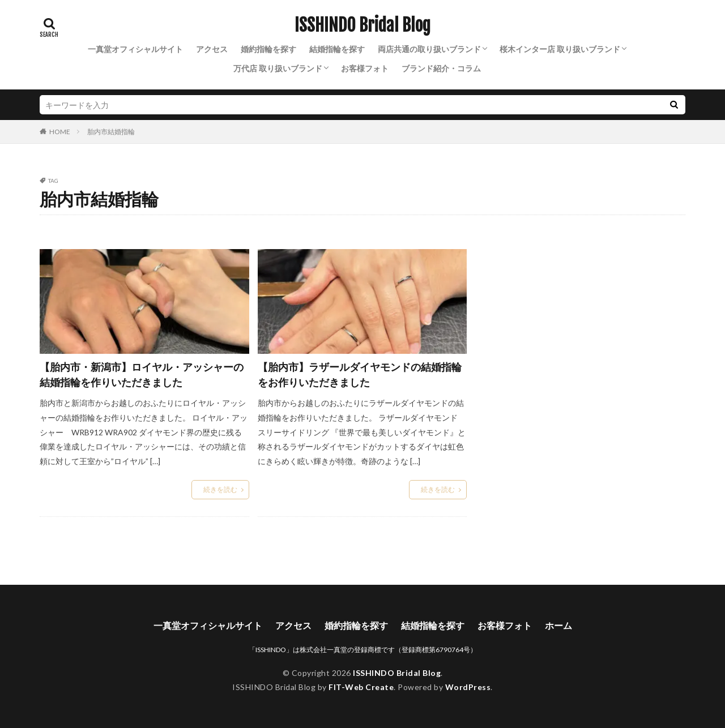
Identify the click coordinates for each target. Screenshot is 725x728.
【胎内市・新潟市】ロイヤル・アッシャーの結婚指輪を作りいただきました (142, 374)
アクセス (212, 49)
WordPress (468, 687)
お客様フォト (365, 68)
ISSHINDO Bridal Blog (362, 25)
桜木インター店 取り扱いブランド (560, 49)
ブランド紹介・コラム (441, 68)
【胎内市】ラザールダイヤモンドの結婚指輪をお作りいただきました (360, 374)
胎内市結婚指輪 (111, 132)
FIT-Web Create (361, 687)
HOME (60, 131)
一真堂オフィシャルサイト (135, 49)
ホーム (558, 625)
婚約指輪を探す (268, 49)
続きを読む (220, 489)
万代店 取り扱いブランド (278, 68)
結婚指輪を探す (337, 49)
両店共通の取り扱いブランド (429, 49)
